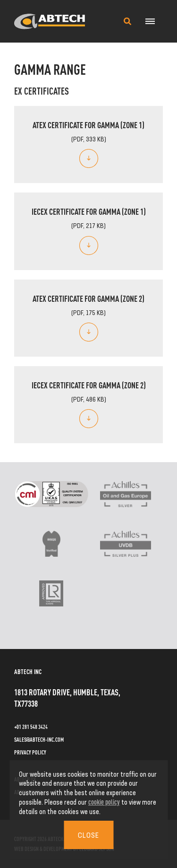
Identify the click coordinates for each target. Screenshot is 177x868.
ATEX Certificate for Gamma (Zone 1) (88, 124)
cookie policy (104, 802)
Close (88, 835)
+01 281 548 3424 (31, 727)
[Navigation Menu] (150, 21)
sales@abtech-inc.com (39, 739)
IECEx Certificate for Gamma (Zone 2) (89, 385)
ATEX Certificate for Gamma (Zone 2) (88, 298)
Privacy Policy (30, 752)
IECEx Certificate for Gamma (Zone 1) (89, 211)
